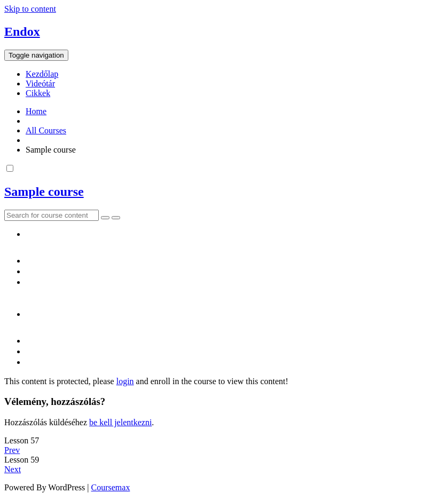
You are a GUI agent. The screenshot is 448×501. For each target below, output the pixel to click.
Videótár (40, 84)
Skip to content (30, 9)
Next (13, 469)
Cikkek (38, 93)
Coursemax (111, 487)
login (125, 381)
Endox (22, 31)
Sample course (44, 192)
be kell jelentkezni (120, 422)
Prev (12, 450)
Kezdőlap (42, 74)
